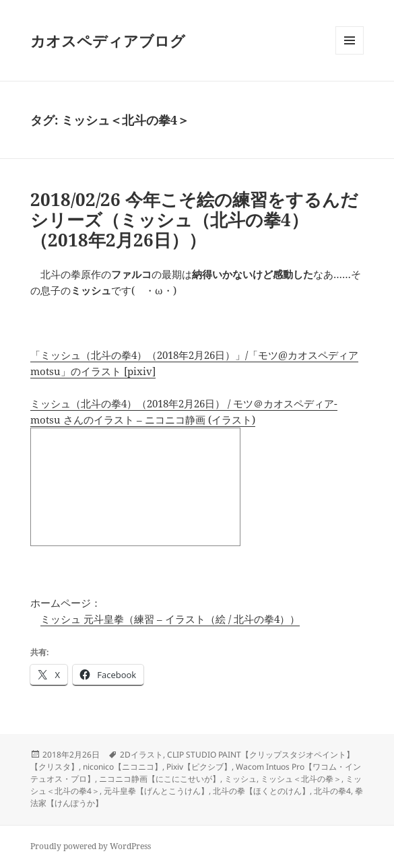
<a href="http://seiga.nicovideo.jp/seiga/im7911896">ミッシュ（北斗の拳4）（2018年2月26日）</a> (135, 487)
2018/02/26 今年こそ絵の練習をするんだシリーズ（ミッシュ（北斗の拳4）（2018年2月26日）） (194, 220)
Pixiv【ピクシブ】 (199, 767)
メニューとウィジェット (350, 54)
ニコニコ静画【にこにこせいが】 (160, 779)
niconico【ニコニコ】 (123, 767)
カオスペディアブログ (108, 40)
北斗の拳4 (332, 791)
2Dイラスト (141, 755)
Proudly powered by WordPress (91, 846)
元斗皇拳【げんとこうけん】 (156, 791)
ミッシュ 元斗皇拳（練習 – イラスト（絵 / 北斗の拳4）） (170, 619)
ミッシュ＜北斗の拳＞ (301, 779)
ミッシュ (240, 779)
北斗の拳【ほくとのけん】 (261, 791)
